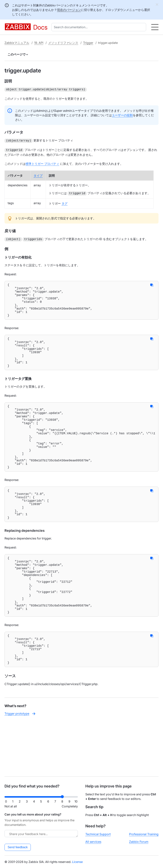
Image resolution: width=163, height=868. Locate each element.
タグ (65, 202)
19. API (39, 43)
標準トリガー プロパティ (42, 163)
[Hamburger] (155, 27)
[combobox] (100, 27)
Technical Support (98, 834)
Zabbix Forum (139, 842)
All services (93, 842)
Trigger (88, 43)
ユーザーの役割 (122, 115)
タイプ (38, 174)
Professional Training (144, 834)
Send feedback (18, 847)
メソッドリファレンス (63, 43)
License (77, 862)
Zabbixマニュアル (17, 43)
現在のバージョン (69, 10)
